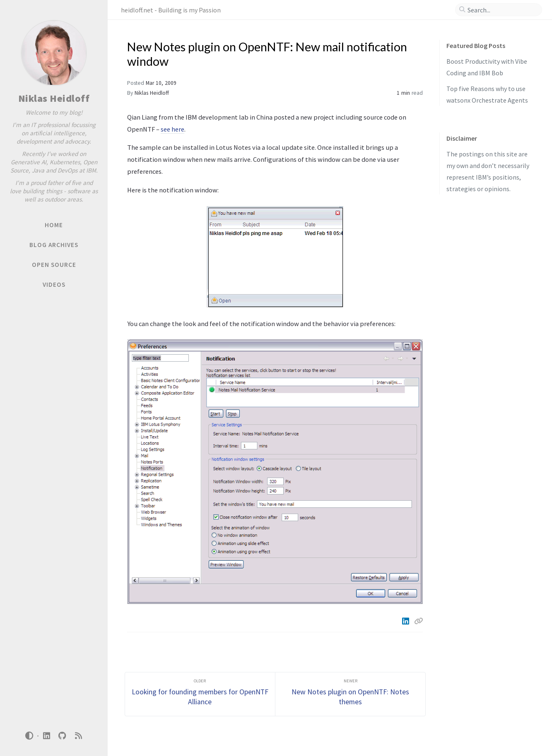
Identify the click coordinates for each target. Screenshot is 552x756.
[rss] (78, 736)
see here (172, 129)
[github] (63, 736)
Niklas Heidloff (54, 98)
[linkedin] (46, 736)
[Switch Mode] (29, 736)
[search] (502, 10)
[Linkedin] (407, 621)
